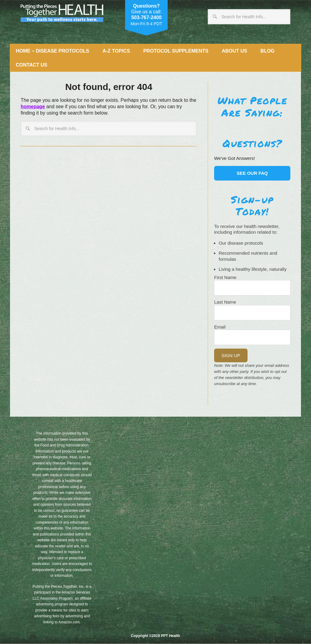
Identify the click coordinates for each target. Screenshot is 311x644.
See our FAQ (252, 173)
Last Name (225, 302)
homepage (33, 107)
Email (220, 327)
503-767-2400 (146, 17)
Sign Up (231, 355)
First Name (225, 277)
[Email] (252, 337)
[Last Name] (252, 313)
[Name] (252, 288)
